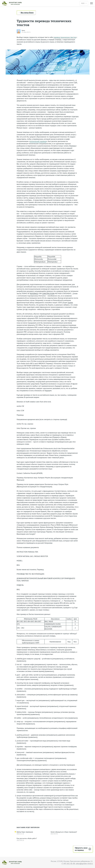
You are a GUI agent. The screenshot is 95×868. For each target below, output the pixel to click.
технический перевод (38, 141)
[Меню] (91, 3)
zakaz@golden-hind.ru (84, 863)
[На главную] (40, 3)
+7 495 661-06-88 (68, 863)
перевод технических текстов (65, 37)
